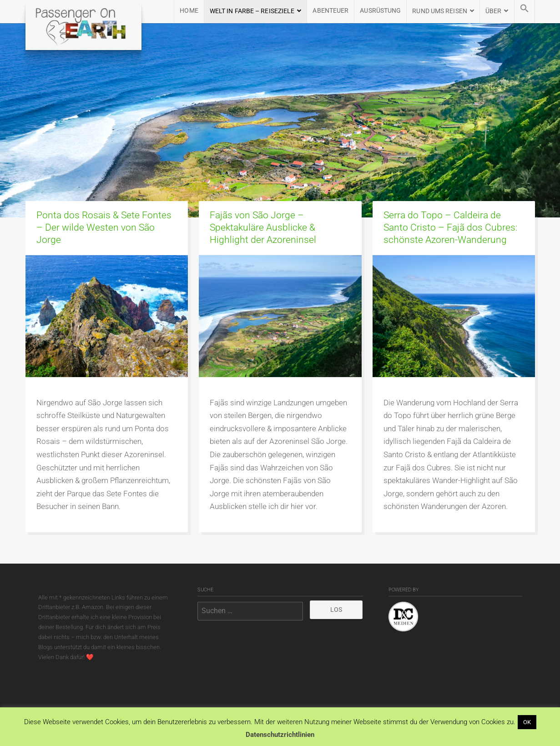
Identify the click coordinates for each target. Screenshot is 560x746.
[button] (525, 11)
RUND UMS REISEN (440, 11)
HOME (189, 11)
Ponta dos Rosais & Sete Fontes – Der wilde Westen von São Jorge (104, 227)
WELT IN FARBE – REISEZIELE (252, 11)
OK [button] (527, 722)
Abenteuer (330, 11)
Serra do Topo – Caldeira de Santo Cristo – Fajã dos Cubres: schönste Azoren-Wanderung (450, 227)
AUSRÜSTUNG (380, 11)
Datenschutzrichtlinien (280, 735)
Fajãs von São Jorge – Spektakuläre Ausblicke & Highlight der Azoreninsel (263, 227)
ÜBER (493, 11)
